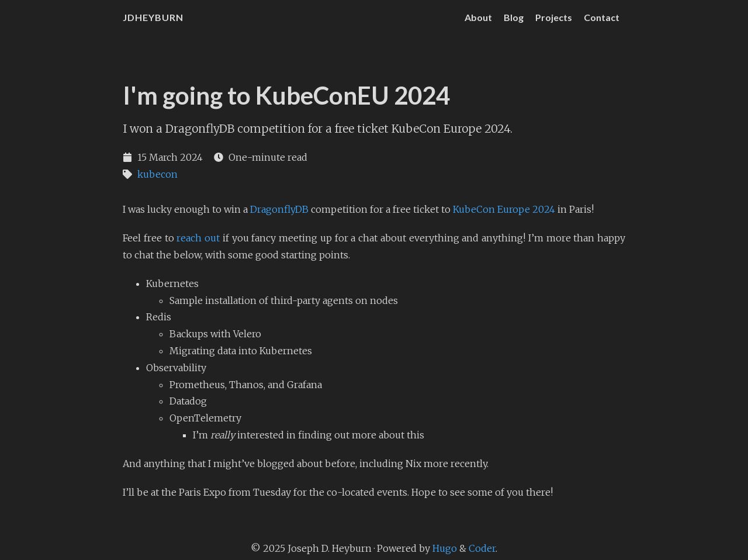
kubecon (157, 174)
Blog (514, 17)
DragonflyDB (279, 209)
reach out (198, 238)
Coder (482, 548)
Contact (602, 17)
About (478, 17)
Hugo (445, 548)
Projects (554, 17)
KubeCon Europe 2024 (504, 209)
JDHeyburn (153, 17)
